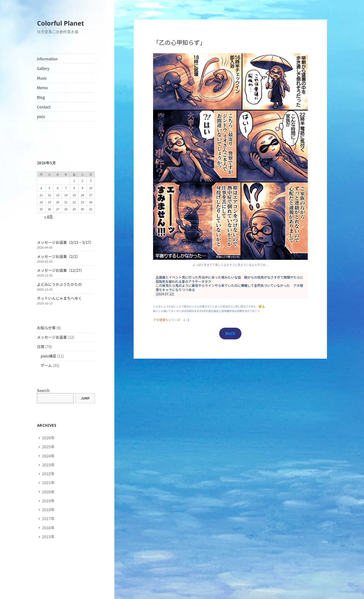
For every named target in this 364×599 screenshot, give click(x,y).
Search (43, 390)
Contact (44, 107)
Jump (85, 398)
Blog (41, 97)
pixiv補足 (49, 356)
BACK (230, 334)
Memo (42, 88)
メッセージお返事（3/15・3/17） (65, 242)
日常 (41, 346)
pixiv (41, 116)
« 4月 (49, 216)
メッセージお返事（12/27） (61, 270)
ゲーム (46, 365)
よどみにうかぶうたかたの (60, 284)
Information (47, 59)
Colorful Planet (61, 23)
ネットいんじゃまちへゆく (60, 298)
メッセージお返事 (52, 337)
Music (42, 78)
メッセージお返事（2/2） (59, 256)
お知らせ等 (46, 328)
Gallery (43, 68)
